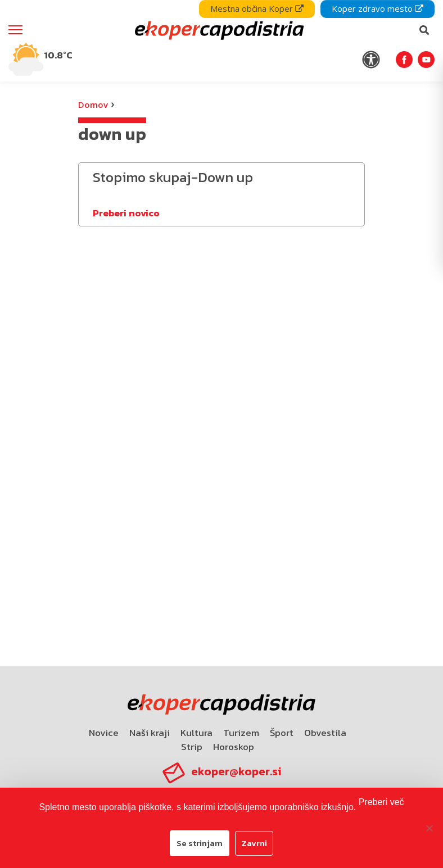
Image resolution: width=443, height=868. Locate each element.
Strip (192, 747)
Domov (93, 104)
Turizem (241, 733)
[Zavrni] (429, 828)
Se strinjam (200, 843)
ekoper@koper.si (236, 771)
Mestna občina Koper (257, 8)
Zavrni (254, 843)
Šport (282, 733)
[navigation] (221, 41)
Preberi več (381, 802)
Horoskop (234, 747)
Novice (104, 733)
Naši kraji (150, 733)
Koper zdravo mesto (378, 8)
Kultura (196, 733)
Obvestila (325, 733)
